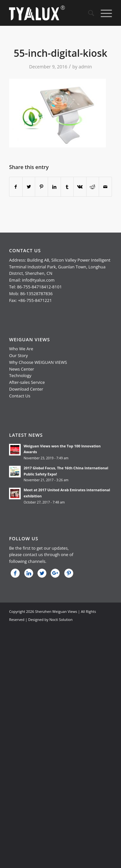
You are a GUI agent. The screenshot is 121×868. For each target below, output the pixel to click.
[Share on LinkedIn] (54, 187)
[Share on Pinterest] (41, 187)
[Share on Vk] (80, 187)
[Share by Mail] (105, 187)
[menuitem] (88, 13)
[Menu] (103, 13)
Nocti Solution (61, 619)
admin (85, 67)
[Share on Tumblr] (67, 187)
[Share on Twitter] (29, 187)
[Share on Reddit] (93, 187)
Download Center (26, 389)
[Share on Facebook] (16, 187)
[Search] (88, 13)
